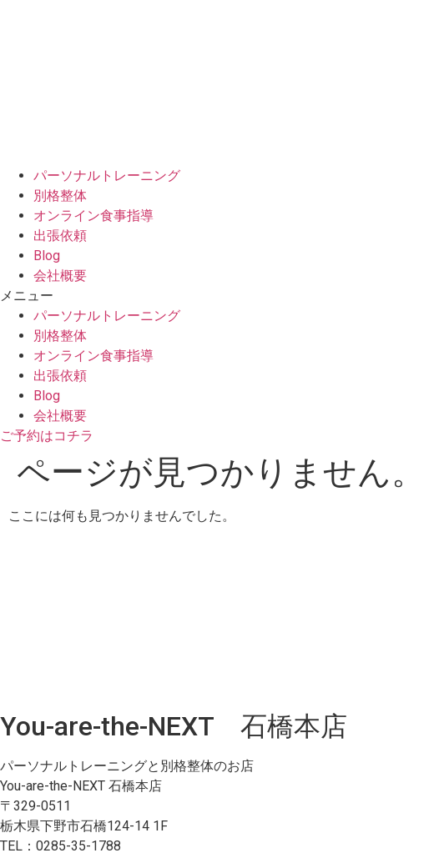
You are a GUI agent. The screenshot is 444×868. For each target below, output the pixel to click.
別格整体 (60, 196)
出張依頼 (60, 236)
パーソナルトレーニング (107, 176)
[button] (222, 296)
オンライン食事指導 (93, 216)
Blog (47, 256)
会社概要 (60, 276)
